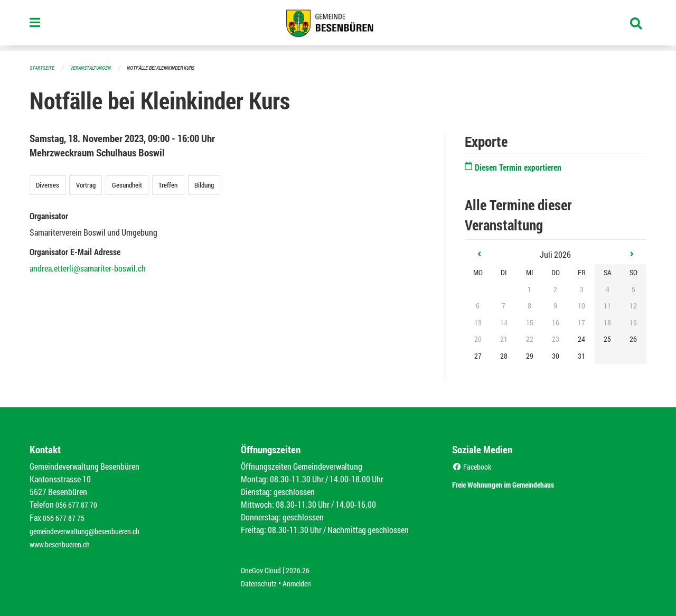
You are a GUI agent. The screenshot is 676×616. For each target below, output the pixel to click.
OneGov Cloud (264, 567)
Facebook (474, 466)
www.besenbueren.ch (64, 542)
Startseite (43, 67)
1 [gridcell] (529, 289)
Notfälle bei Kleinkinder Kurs (171, 67)
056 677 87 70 (79, 504)
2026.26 (305, 567)
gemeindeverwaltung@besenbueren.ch (93, 529)
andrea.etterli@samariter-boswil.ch (88, 268)
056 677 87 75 (66, 516)
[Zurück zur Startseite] (338, 25)
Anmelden (304, 580)
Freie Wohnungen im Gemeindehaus (522, 483)
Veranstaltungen (95, 67)
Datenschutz (261, 580)
